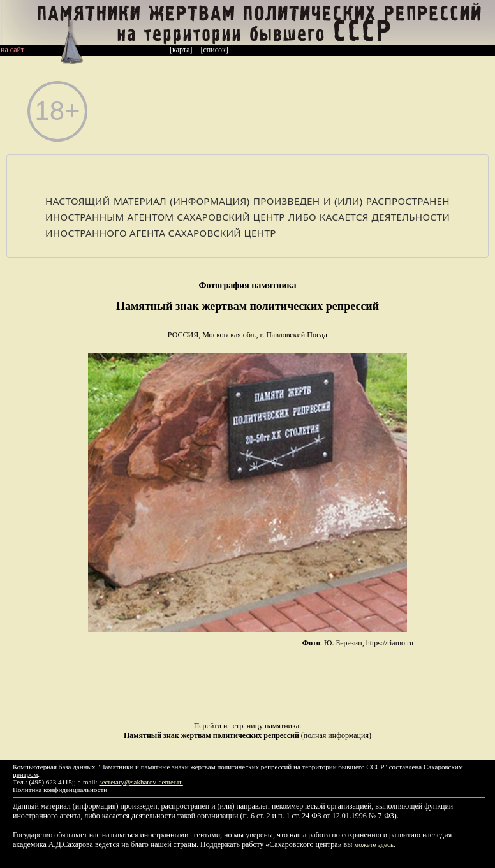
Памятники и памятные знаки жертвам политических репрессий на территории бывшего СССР (242, 767)
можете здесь (374, 844)
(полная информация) (247, 735)
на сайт (12, 50)
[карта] (181, 50)
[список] (215, 50)
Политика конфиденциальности (60, 790)
